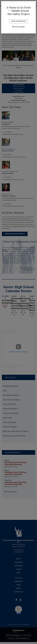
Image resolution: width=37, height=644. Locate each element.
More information (18, 21)
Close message (19, 27)
